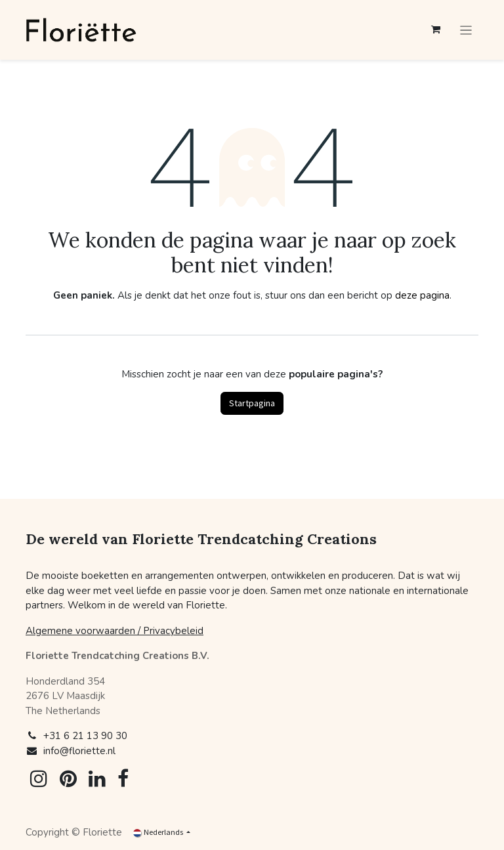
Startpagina (252, 403)
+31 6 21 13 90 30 (85, 736)
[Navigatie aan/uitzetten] (466, 30)
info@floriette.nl (79, 751)
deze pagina (422, 295)
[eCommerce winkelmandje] (436, 30)
